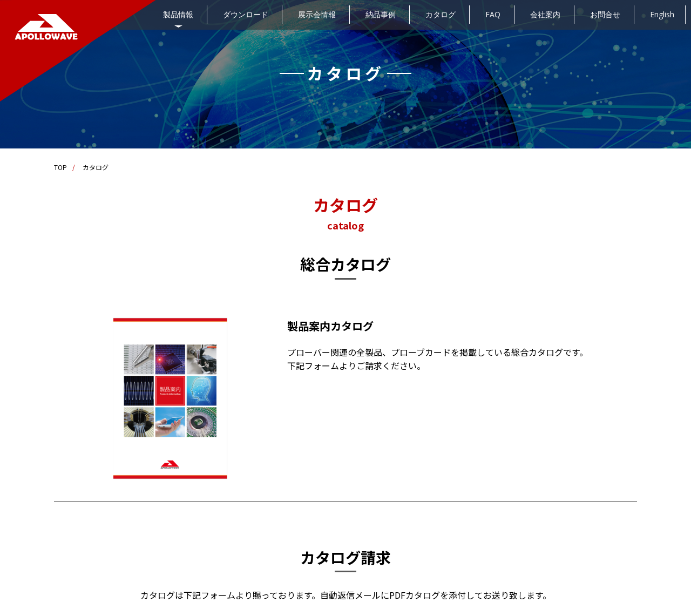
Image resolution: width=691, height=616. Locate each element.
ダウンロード (246, 14)
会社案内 (545, 14)
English (662, 14)
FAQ (493, 14)
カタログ (441, 14)
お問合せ (605, 14)
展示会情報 (317, 14)
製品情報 (178, 14)
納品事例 (381, 14)
